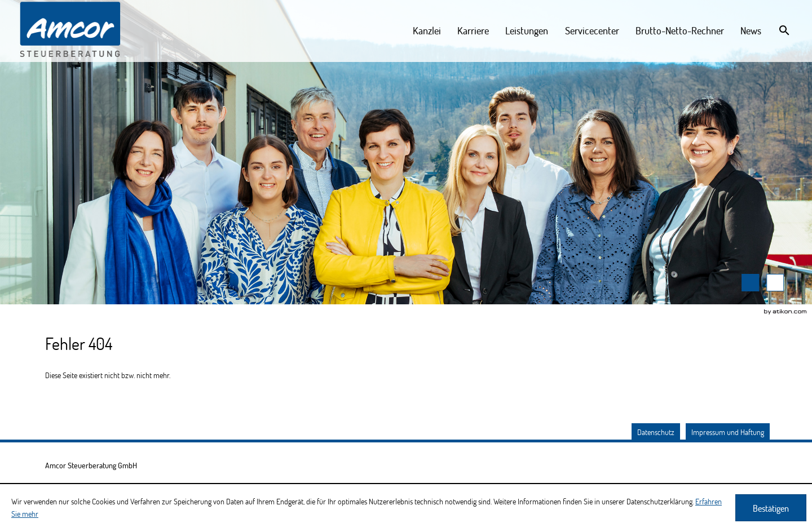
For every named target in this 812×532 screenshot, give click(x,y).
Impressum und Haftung (728, 432)
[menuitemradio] (527, 31)
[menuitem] (427, 31)
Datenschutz (656, 432)
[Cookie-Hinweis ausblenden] (771, 508)
